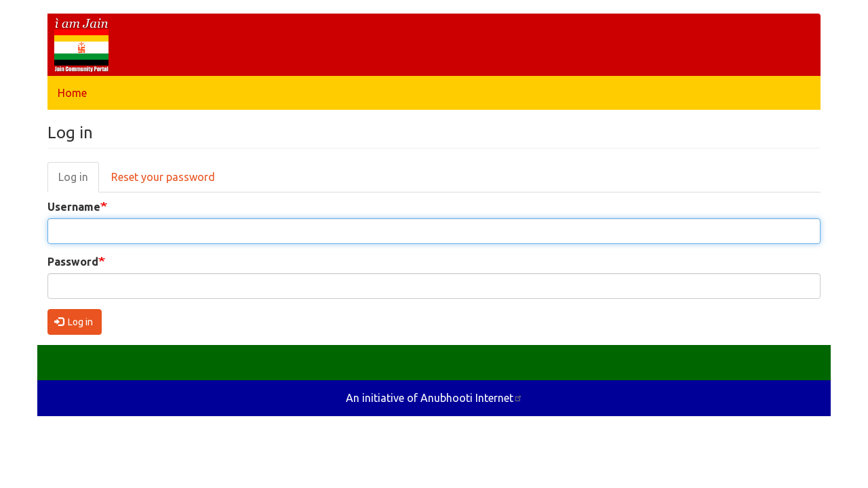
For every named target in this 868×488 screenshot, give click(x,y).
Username (74, 207)
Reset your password (163, 177)
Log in (73, 177)
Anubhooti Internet (472, 398)
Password (73, 262)
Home (72, 93)
